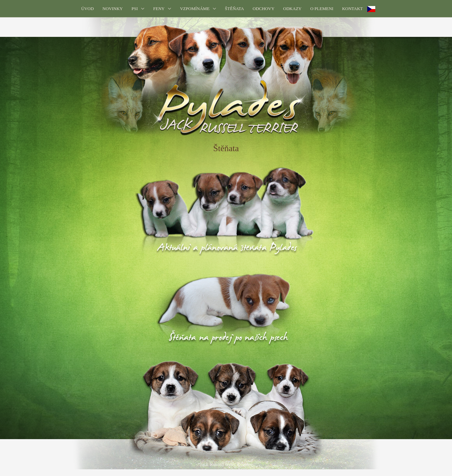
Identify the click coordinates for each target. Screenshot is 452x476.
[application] (141, 9)
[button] (138, 9)
